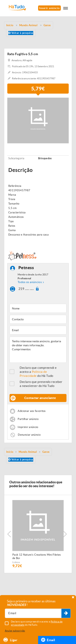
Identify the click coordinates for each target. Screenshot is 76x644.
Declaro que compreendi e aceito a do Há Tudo (38, 372)
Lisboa (16, 562)
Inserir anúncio (49, 8)
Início (10, 452)
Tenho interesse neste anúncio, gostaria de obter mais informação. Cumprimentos (38, 350)
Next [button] (65, 534)
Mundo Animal (28, 452)
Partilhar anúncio (28, 419)
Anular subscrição (15, 631)
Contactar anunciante (40, 398)
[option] (38, 534)
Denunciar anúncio (29, 435)
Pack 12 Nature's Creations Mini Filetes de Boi (37, 556)
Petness (26, 268)
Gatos (46, 452)
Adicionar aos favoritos (32, 411)
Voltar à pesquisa (21, 33)
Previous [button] (9, 534)
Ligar (10, 640)
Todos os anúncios (30, 282)
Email (48, 640)
